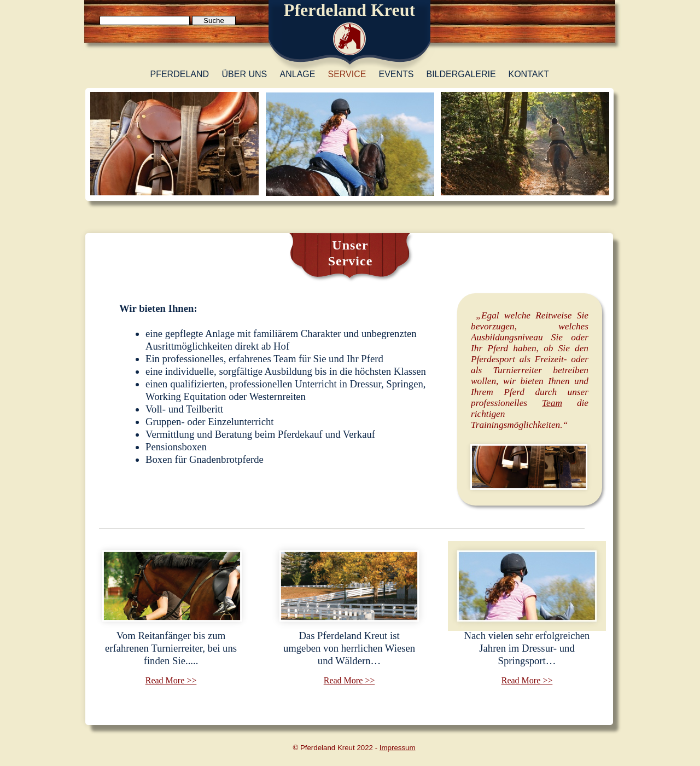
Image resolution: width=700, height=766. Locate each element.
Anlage (298, 74)
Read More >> (171, 680)
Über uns (245, 74)
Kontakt (529, 74)
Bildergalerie (461, 74)
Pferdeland (180, 74)
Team (552, 403)
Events (396, 74)
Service (347, 74)
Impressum (398, 748)
